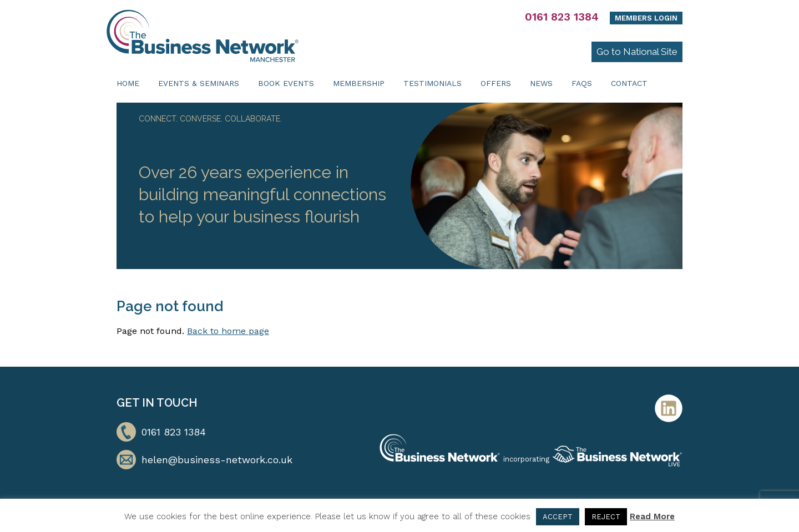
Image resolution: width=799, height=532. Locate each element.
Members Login (646, 18)
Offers (496, 83)
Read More (652, 516)
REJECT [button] (606, 517)
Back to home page (228, 331)
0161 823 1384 (562, 17)
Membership (359, 83)
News (541, 83)
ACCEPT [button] (558, 517)
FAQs (582, 83)
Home (128, 83)
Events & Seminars (199, 83)
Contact (629, 83)
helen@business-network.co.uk (217, 460)
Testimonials (433, 83)
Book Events (286, 83)
